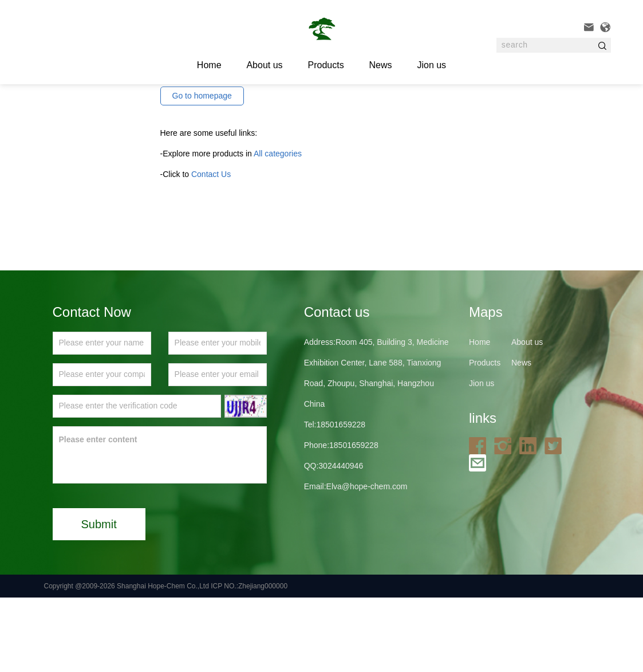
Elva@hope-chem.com (367, 561)
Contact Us (211, 249)
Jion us (431, 65)
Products (326, 65)
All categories (278, 228)
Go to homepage (202, 170)
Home (480, 416)
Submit (99, 599)
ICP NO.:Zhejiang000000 (249, 661)
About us (264, 65)
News (381, 65)
